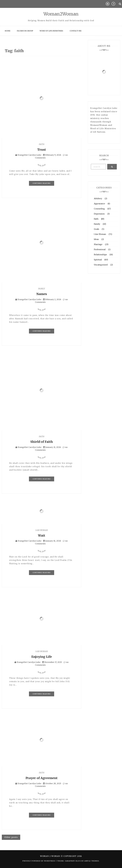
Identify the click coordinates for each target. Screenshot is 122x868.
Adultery (98, 198)
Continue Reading (42, 183)
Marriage (98, 244)
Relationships (100, 255)
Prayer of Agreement (42, 778)
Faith (42, 144)
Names (42, 294)
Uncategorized (101, 265)
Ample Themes (92, 861)
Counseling (99, 209)
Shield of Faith (42, 442)
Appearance (99, 204)
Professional (100, 249)
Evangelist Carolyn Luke (29, 155)
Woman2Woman (61, 14)
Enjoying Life (42, 657)
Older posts (11, 837)
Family (42, 289)
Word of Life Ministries (51, 31)
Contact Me (76, 31)
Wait (42, 535)
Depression (99, 214)
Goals (96, 229)
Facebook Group (25, 31)
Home (8, 31)
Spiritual (98, 260)
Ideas (96, 239)
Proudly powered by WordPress (39, 861)
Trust (42, 150)
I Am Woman (42, 530)
